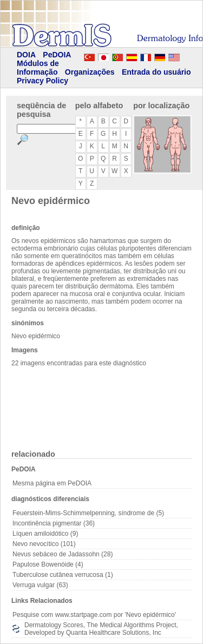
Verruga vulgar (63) (40, 585)
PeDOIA (57, 55)
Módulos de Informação (38, 68)
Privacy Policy (42, 81)
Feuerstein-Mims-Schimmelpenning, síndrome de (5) (88, 513)
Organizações (90, 72)
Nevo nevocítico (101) (44, 544)
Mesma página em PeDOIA (52, 483)
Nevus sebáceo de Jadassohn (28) (63, 554)
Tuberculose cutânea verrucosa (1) (63, 575)
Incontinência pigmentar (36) (54, 523)
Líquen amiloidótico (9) (45, 534)
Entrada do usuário (156, 72)
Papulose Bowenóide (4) (48, 564)
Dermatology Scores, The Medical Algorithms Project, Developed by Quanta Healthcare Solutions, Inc (101, 629)
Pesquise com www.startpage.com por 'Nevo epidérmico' (94, 615)
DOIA (26, 55)
